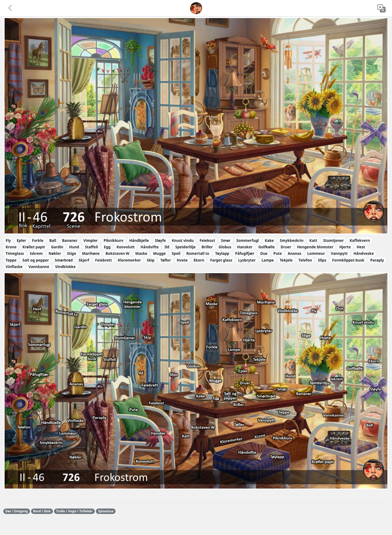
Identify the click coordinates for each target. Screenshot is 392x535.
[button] (11, 8)
